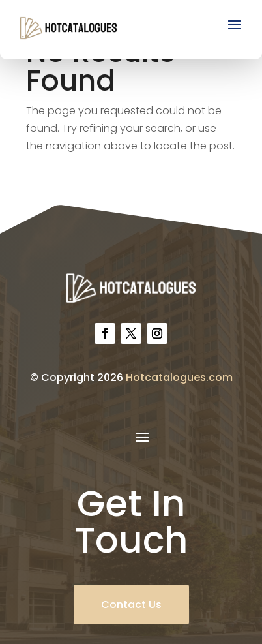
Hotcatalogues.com (179, 377)
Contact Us (131, 605)
